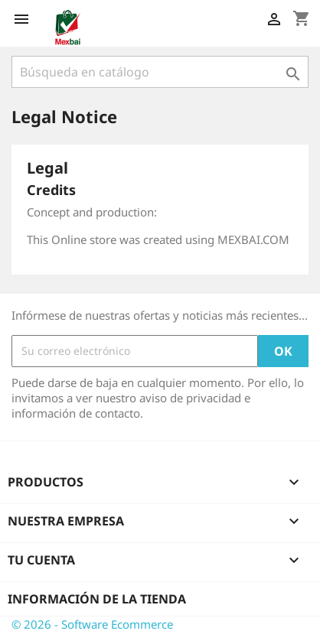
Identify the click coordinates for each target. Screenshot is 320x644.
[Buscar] (160, 72)
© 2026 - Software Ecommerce (92, 624)
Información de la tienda (97, 599)
